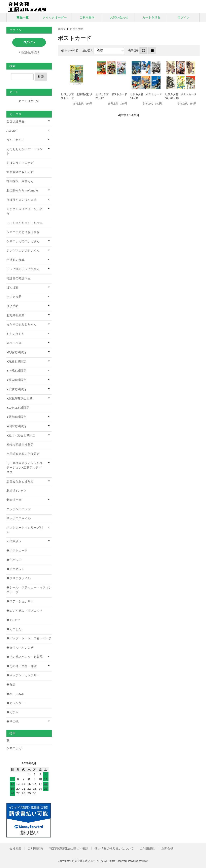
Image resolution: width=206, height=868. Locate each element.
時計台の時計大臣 (19, 278)
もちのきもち (15, 334)
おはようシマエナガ (20, 163)
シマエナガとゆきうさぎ (23, 232)
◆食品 (11, 684)
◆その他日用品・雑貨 (22, 666)
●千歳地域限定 (16, 389)
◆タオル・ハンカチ (20, 647)
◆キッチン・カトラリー (23, 675)
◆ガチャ (12, 712)
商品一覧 (23, 17)
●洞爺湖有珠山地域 (19, 398)
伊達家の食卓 (15, 260)
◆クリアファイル (19, 578)
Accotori (12, 131)
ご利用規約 (148, 848)
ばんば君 (12, 287)
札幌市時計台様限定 (20, 445)
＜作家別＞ (14, 541)
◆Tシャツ (13, 620)
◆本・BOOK (15, 694)
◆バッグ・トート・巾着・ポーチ (29, 638)
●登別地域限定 (16, 417)
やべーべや (14, 343)
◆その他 (12, 721)
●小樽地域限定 (16, 371)
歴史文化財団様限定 (20, 481)
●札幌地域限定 (16, 352)
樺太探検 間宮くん (20, 181)
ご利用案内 (87, 17)
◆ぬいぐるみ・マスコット (25, 611)
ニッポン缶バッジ (19, 509)
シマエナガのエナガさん (23, 241)
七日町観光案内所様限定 (23, 454)
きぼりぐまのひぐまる (22, 200)
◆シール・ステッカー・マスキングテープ (29, 590)
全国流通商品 (15, 121)
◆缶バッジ (14, 560)
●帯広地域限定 (16, 380)
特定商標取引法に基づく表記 (69, 848)
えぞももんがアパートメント (25, 151)
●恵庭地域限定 (16, 361)
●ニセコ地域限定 (18, 408)
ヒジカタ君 (76, 29)
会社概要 (15, 848)
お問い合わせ (119, 17)
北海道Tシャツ (16, 491)
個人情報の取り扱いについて (114, 848)
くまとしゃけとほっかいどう (25, 211)
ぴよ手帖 (12, 306)
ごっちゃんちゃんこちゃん (25, 223)
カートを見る (151, 17)
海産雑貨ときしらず (20, 172)
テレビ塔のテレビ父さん (23, 269)
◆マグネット (15, 569)
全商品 (62, 29)
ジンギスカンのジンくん (23, 250)
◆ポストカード (17, 550)
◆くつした (14, 629)
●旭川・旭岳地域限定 (21, 435)
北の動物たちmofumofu (22, 190)
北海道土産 (14, 500)
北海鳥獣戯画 (15, 315)
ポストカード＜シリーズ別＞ (25, 530)
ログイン (183, 17)
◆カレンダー (15, 703)
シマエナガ (14, 748)
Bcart (145, 861)
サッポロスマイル (19, 518)
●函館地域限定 (16, 426)
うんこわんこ (15, 140)
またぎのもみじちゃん (22, 324)
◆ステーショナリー (20, 601)
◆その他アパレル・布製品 (25, 657)
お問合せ (167, 848)
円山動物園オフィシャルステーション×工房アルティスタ (25, 468)
